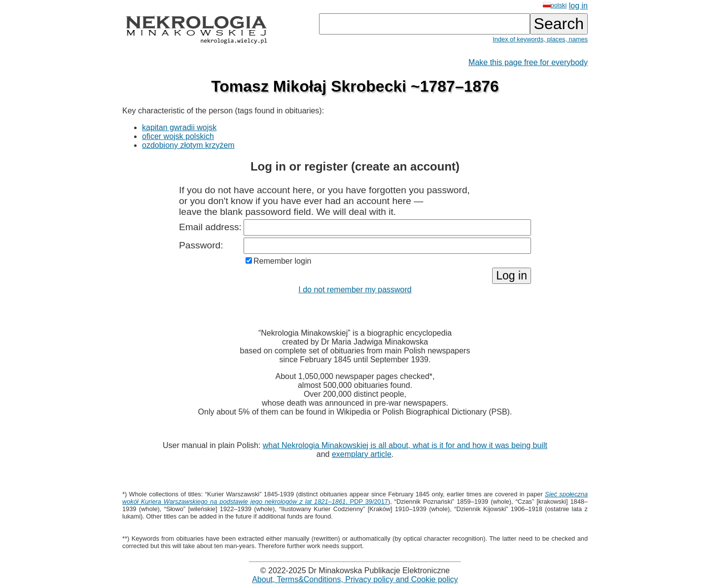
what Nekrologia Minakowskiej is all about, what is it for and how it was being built (405, 445)
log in (578, 6)
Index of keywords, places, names (540, 39)
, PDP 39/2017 (355, 498)
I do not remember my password (355, 290)
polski (555, 5)
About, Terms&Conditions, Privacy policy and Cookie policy (355, 579)
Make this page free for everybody (528, 62)
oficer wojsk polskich (178, 136)
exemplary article (362, 454)
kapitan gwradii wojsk (179, 127)
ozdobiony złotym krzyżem (188, 145)
